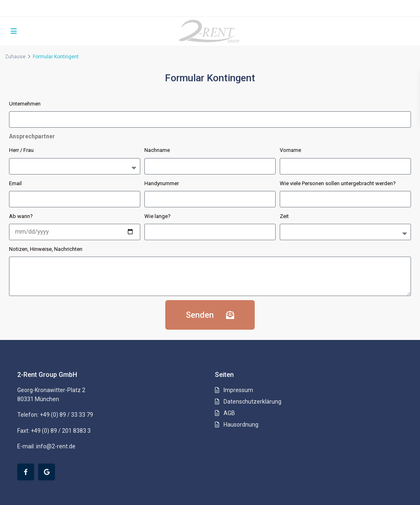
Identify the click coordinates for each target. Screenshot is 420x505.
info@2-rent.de (56, 446)
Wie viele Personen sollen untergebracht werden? (338, 183)
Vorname (290, 150)
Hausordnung (241, 425)
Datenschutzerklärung (252, 402)
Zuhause (15, 57)
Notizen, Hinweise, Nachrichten (46, 249)
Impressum (238, 390)
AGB (229, 413)
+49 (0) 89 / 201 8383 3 (61, 431)
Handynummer (162, 183)
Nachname (157, 150)
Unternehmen (25, 104)
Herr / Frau (21, 150)
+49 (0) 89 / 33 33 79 (66, 415)
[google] (47, 472)
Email (15, 183)
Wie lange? (157, 216)
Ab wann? (21, 216)
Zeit (284, 216)
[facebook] (26, 472)
